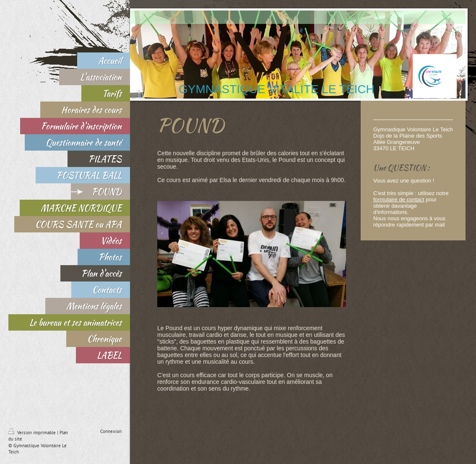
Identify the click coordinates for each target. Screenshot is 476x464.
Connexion (111, 431)
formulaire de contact (399, 199)
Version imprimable (33, 433)
